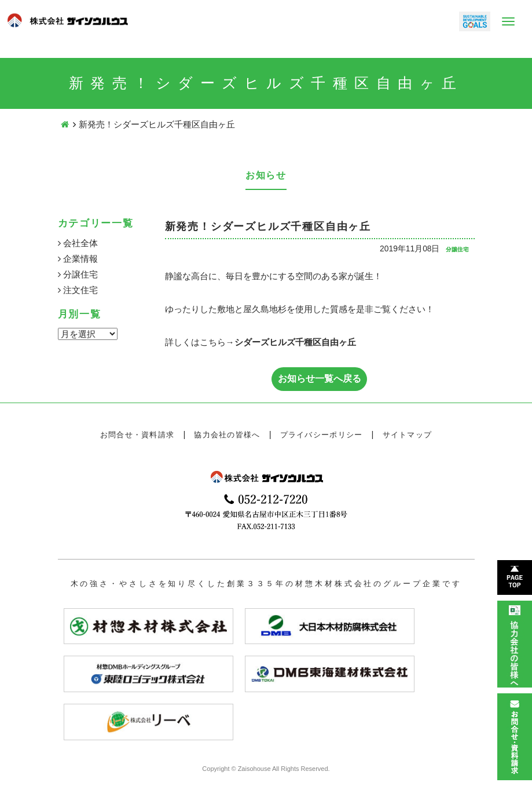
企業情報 (78, 259)
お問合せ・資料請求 (137, 435)
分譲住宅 (78, 274)
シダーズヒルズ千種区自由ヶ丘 (295, 342)
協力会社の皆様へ (227, 435)
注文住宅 (78, 290)
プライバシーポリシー (322, 435)
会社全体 (78, 243)
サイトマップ (408, 435)
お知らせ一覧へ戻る (320, 379)
